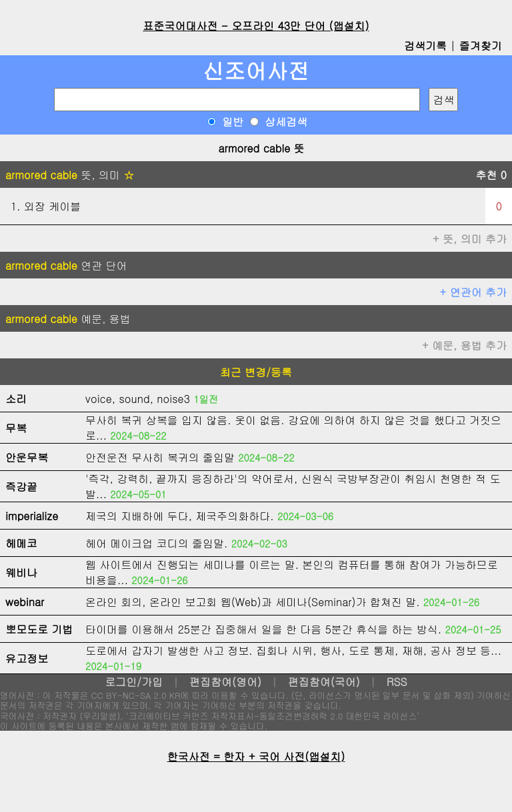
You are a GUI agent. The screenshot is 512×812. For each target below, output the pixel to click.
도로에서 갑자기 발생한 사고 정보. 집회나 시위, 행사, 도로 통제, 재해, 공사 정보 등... (293, 650)
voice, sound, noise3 (138, 399)
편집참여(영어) (225, 682)
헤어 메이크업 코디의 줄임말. (156, 543)
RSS (397, 682)
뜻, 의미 (70, 175)
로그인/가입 (134, 682)
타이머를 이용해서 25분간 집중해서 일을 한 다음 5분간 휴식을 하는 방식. (263, 629)
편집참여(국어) (324, 682)
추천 (491, 175)
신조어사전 (256, 70)
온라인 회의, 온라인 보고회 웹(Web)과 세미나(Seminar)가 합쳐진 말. (253, 602)
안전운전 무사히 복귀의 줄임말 (160, 457)
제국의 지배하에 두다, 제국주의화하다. (180, 516)
